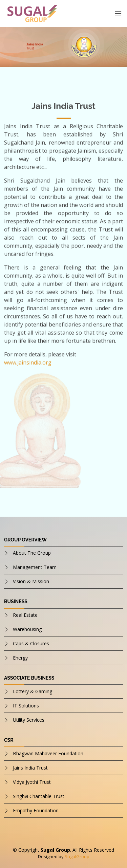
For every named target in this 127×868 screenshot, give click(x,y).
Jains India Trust (30, 768)
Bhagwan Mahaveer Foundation (48, 753)
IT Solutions (26, 706)
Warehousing (27, 629)
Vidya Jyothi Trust (32, 782)
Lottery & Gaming (33, 691)
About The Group (32, 553)
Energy (20, 658)
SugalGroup (77, 856)
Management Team (35, 567)
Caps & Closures (31, 643)
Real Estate (25, 615)
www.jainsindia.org (28, 365)
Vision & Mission (31, 581)
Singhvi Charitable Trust (39, 796)
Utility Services (29, 720)
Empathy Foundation (36, 810)
